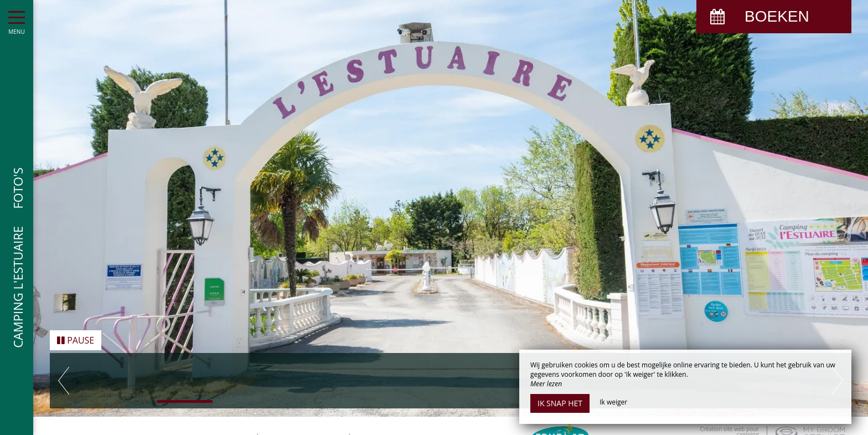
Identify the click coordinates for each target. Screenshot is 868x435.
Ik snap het (560, 403)
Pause (76, 337)
